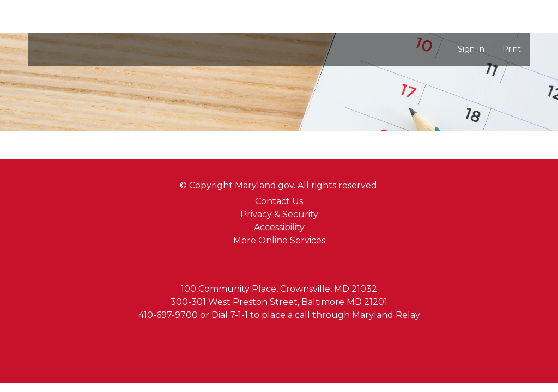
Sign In (471, 49)
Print (512, 49)
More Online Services (279, 240)
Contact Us (279, 201)
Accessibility (279, 227)
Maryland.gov (264, 185)
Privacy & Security (279, 214)
